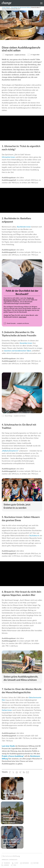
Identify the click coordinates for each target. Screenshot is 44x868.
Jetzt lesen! (23, 317)
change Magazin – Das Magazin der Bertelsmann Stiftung (16, 8)
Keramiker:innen (26, 343)
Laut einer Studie (8, 746)
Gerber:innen (7, 710)
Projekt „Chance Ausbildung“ (13, 756)
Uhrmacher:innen (8, 157)
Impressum (5, 860)
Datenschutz (13, 860)
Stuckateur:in (34, 536)
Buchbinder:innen (24, 227)
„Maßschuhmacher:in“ (10, 451)
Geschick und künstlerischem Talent (18, 351)
